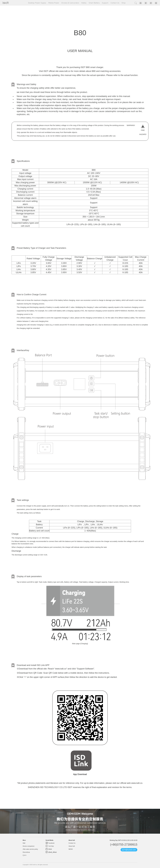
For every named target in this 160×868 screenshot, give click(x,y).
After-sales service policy (30, 849)
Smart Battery (94, 3)
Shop (124, 3)
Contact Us (115, 3)
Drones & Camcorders (70, 3)
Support (105, 3)
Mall (24, 843)
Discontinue (26, 852)
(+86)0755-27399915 (124, 845)
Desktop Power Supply (37, 3)
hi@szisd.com (129, 850)
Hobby (84, 3)
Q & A (25, 855)
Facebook (51, 843)
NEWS (71, 849)
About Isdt (72, 846)
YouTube (51, 846)
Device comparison (29, 846)
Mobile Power (54, 3)
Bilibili (50, 849)
